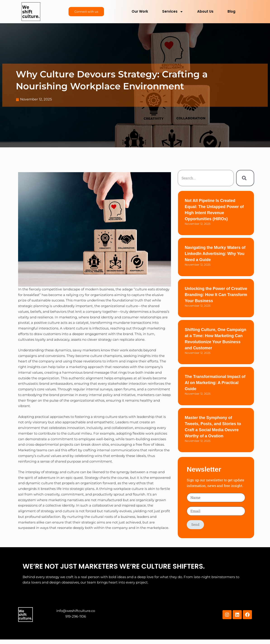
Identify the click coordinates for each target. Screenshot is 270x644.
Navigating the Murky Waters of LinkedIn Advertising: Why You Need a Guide (215, 254)
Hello (27, 615)
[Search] (245, 178)
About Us (205, 11)
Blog (231, 11)
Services (173, 12)
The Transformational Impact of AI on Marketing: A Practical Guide (215, 383)
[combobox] (206, 178)
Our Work (140, 11)
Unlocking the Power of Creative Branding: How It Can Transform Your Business (216, 295)
